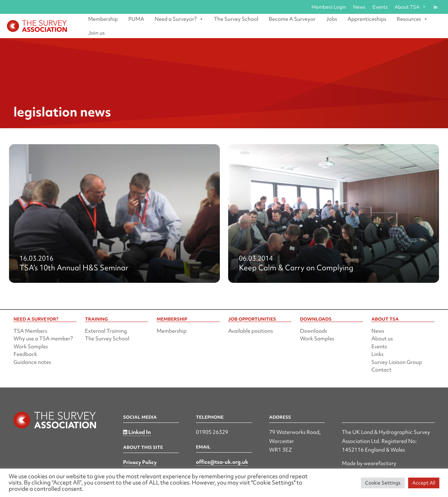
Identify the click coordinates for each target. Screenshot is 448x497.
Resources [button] (412, 19)
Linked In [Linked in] (137, 432)
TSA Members (30, 331)
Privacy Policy (140, 462)
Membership (103, 19)
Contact (381, 370)
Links (377, 354)
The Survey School (236, 19)
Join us (96, 33)
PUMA (136, 19)
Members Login (329, 7)
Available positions (251, 331)
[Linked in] (435, 7)
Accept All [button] (424, 483)
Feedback (25, 354)
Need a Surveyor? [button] (179, 19)
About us (382, 339)
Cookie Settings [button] (383, 483)
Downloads (313, 331)
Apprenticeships (367, 19)
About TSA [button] (410, 7)
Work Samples (31, 347)
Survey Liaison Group (397, 362)
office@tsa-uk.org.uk (222, 462)
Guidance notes (32, 362)
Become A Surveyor (292, 19)
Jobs (331, 19)
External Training (106, 331)
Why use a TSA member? (43, 339)
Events (380, 7)
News (359, 7)
